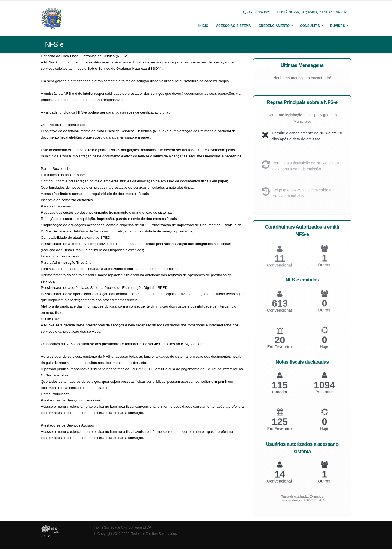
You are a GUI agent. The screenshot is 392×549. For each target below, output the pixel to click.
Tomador (279, 395)
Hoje (324, 350)
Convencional (279, 314)
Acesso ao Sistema (233, 26)
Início (203, 26)
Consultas (310, 26)
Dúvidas (338, 26)
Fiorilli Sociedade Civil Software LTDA (123, 527)
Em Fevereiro (279, 350)
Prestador (324, 395)
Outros (324, 269)
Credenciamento (274, 26)
